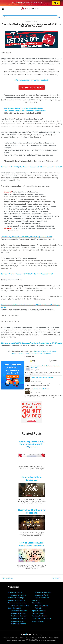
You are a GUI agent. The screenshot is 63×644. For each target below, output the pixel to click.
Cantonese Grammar (19, 616)
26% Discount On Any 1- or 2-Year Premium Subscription (25, 111)
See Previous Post (8, 578)
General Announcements (17, 603)
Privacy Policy (38, 641)
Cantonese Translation (17, 600)
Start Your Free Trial (12, 376)
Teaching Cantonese (40, 616)
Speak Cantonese (45, 353)
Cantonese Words (42, 595)
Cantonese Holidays (19, 595)
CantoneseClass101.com (48, 638)
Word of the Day (38, 621)
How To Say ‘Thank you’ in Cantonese (42, 377)
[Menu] (3, 9)
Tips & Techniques (42, 598)
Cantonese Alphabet (19, 613)
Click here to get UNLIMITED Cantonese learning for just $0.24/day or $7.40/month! (31, 343)
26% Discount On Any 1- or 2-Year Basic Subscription (24, 108)
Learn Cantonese (31, 353)
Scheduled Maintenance (20, 605)
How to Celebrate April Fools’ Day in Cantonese (32, 544)
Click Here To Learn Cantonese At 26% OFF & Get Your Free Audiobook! (27, 274)
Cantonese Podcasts (43, 592)
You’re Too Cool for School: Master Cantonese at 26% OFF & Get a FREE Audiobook (32, 25)
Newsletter (36, 600)
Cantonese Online (18, 621)
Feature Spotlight (42, 605)
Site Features (37, 603)
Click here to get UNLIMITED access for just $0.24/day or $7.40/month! (27, 237)
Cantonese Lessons (19, 619)
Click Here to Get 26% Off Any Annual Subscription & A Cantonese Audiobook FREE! (31, 167)
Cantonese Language (42, 351)
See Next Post (57, 578)
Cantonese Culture (15, 592)
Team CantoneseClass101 (42, 619)
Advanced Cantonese (19, 611)
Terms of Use (33, 639)
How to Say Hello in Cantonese (40, 389)
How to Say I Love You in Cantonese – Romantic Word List (31, 444)
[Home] (31, 10)
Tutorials (38, 608)
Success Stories (38, 613)
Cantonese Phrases (19, 624)
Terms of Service (49, 641)
